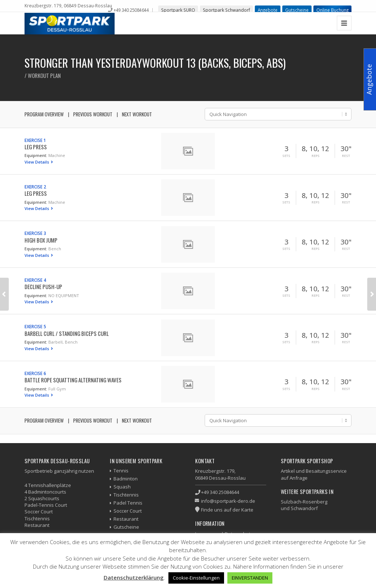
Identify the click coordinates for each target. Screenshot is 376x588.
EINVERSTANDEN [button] (250, 578)
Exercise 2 (35, 187)
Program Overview (44, 114)
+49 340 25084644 (131, 10)
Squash (122, 487)
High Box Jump (41, 240)
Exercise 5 (35, 326)
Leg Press (36, 147)
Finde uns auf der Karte (227, 510)
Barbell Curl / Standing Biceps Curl (67, 333)
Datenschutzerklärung (134, 577)
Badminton (126, 479)
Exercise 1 (35, 140)
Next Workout (137, 114)
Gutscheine (297, 10)
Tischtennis (126, 495)
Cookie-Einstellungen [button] (196, 578)
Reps (316, 156)
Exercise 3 (35, 233)
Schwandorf (304, 508)
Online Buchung (332, 10)
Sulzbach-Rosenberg (304, 502)
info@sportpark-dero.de (228, 501)
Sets (286, 156)
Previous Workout (93, 114)
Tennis (121, 471)
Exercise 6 (35, 373)
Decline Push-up (43, 286)
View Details (37, 162)
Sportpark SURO (178, 10)
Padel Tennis (128, 503)
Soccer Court (128, 511)
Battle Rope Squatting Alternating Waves (73, 380)
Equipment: (36, 155)
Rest (346, 156)
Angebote (268, 10)
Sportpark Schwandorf (226, 10)
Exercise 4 (35, 280)
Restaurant (126, 519)
